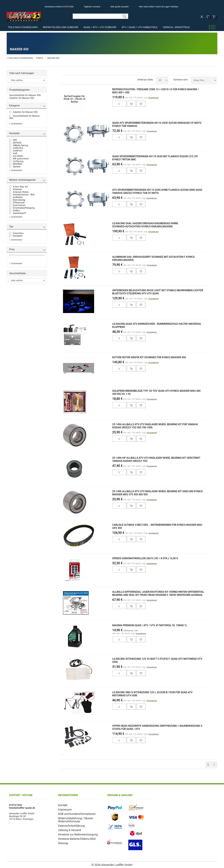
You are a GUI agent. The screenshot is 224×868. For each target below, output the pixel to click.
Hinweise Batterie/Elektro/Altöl (74, 836)
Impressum (64, 809)
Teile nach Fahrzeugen (23, 27)
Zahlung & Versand (68, 828)
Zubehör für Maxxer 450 (22, 98)
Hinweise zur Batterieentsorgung (75, 832)
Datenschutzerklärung (69, 824)
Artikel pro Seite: (145, 80)
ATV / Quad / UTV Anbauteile (139, 27)
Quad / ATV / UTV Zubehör (100, 27)
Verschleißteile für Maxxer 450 (25, 95)
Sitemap (62, 840)
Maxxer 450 (53, 58)
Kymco (40, 58)
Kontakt (62, 805)
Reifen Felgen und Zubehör (60, 27)
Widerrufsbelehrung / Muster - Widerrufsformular (74, 819)
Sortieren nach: (181, 80)
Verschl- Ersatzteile (176, 27)
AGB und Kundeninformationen (74, 813)
